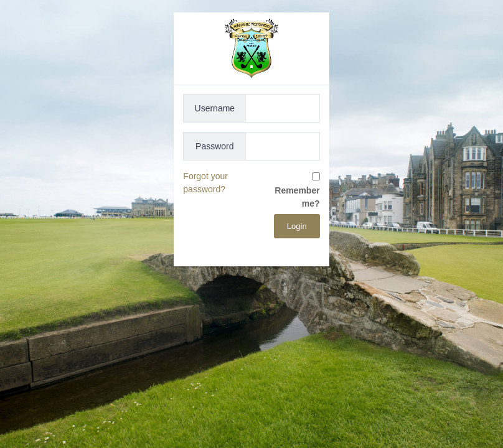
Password (214, 146)
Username (215, 108)
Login (297, 226)
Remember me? (297, 197)
